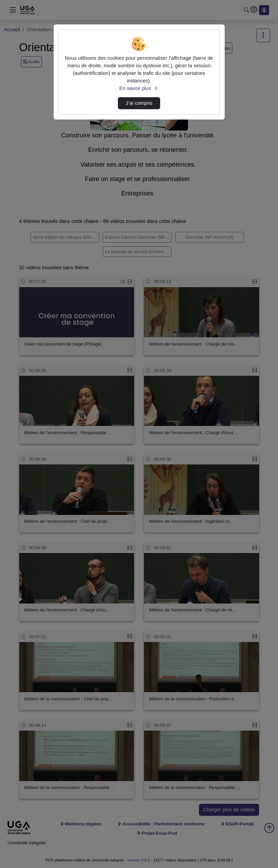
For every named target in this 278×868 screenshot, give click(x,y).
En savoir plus (139, 88)
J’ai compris (139, 103)
